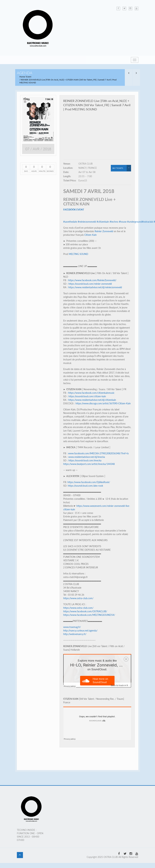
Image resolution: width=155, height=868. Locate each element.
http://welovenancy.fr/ (75, 634)
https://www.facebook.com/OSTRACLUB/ (85, 611)
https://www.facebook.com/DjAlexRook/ (89, 482)
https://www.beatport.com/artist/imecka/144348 (89, 464)
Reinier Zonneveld (104, 231)
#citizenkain (103, 222)
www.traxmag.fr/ (72, 627)
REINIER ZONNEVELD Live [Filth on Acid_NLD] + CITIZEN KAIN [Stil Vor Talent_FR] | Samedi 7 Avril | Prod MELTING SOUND (97, 105)
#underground (135, 222)
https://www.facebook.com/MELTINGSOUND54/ (89, 615)
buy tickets (122, 168)
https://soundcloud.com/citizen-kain (87, 396)
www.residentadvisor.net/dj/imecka (87, 457)
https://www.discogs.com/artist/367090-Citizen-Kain (103, 403)
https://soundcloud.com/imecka (85, 460)
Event (29, 77)
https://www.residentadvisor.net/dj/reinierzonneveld (95, 287)
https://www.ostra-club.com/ (78, 598)
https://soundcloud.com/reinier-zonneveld (90, 284)
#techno (114, 222)
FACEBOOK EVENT (74, 210)
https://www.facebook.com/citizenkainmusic (91, 393)
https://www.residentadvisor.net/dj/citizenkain (92, 400)
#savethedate (70, 222)
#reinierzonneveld (87, 222)
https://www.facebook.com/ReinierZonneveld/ (92, 280)
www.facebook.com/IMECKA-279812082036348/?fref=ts (98, 453)
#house (123, 222)
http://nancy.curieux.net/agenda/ (80, 631)
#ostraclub (147, 222)
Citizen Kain (90, 235)
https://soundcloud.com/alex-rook (85, 486)
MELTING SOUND (79, 254)
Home (22, 77)
